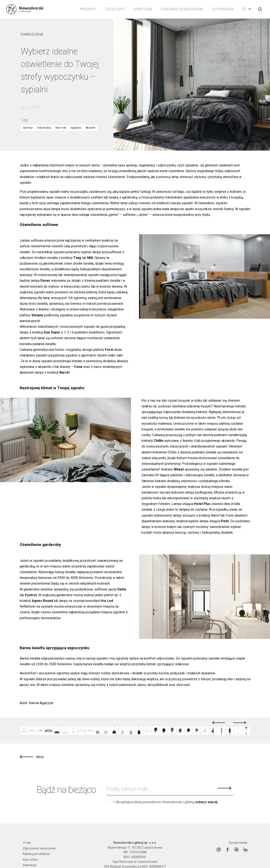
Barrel (64, 372)
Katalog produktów (36, 854)
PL (247, 9)
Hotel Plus (202, 504)
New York (61, 128)
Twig (77, 258)
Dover (45, 281)
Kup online (30, 860)
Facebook (227, 850)
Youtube (236, 850)
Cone (78, 367)
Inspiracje (30, 865)
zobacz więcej (206, 802)
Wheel (179, 469)
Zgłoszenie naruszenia (39, 848)
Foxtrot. (31, 595)
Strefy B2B (143, 9)
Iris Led (107, 601)
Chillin (159, 441)
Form (109, 350)
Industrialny (44, 128)
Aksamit (90, 128)
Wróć (40, 757)
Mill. (90, 258)
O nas (27, 843)
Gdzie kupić (115, 9)
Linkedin (245, 850)
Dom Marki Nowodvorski (182, 9)
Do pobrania (223, 9)
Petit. (225, 521)
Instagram (219, 850)
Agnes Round (42, 601)
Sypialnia (76, 128)
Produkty (88, 9)
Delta (122, 589)
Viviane (37, 315)
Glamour (28, 128)
